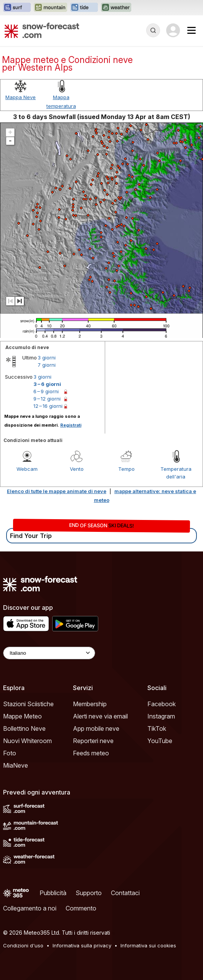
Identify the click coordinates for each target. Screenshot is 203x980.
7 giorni (47, 365)
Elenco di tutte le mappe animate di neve (57, 491)
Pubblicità (53, 893)
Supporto (89, 893)
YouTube (160, 741)
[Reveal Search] (153, 30)
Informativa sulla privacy (82, 945)
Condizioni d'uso (23, 945)
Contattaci (125, 893)
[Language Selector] (49, 653)
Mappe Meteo (22, 716)
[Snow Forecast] (42, 30)
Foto (10, 753)
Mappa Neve (21, 97)
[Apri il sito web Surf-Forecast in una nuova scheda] (17, 8)
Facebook (162, 704)
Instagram (161, 716)
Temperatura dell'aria (176, 473)
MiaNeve (16, 765)
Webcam (27, 469)
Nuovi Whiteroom (27, 741)
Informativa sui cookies (148, 945)
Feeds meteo (91, 753)
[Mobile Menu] (191, 30)
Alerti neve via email (100, 716)
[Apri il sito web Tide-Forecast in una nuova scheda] (84, 8)
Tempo (126, 469)
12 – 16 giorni (48, 406)
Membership (90, 704)
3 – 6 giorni (47, 384)
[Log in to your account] (173, 30)
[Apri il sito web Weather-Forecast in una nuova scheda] (116, 8)
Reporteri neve (93, 741)
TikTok (157, 728)
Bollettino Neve (24, 728)
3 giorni (47, 358)
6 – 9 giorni (46, 391)
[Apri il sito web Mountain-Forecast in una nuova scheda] (50, 8)
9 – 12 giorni (47, 399)
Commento (81, 908)
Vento (77, 469)
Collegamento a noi (30, 908)
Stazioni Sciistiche (28, 704)
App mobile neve (96, 728)
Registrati (71, 425)
